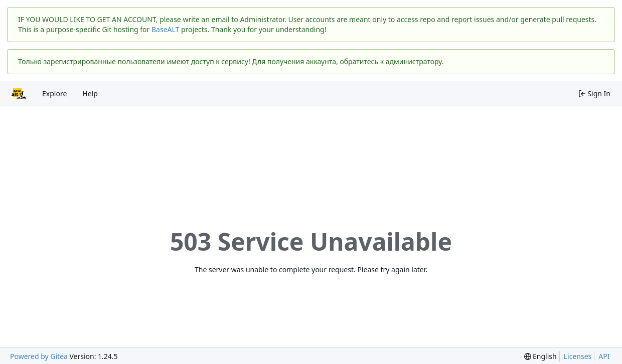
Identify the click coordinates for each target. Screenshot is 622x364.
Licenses (578, 356)
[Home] (19, 94)
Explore (54, 94)
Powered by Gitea (39, 356)
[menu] (540, 356)
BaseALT (165, 29)
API (604, 356)
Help (90, 94)
